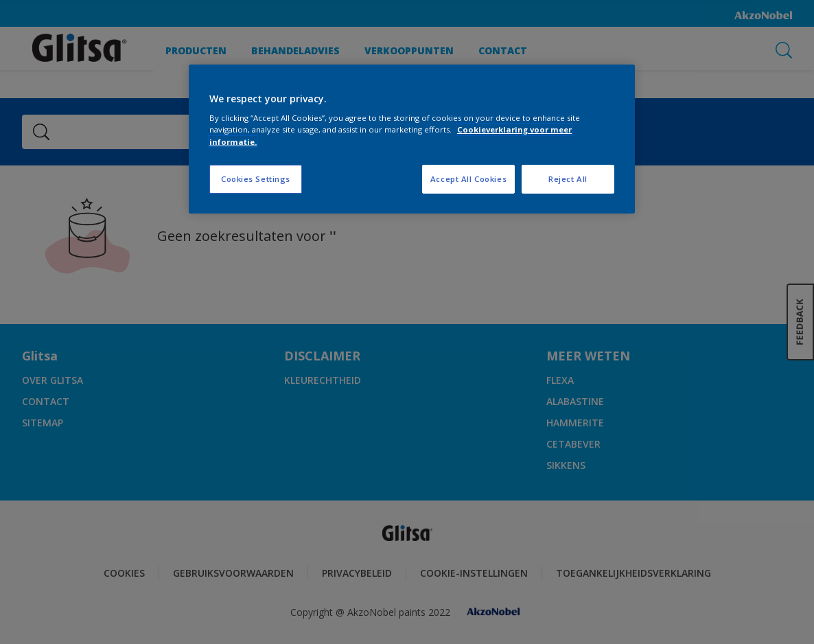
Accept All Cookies (468, 179)
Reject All (568, 179)
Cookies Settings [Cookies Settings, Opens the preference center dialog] (256, 179)
